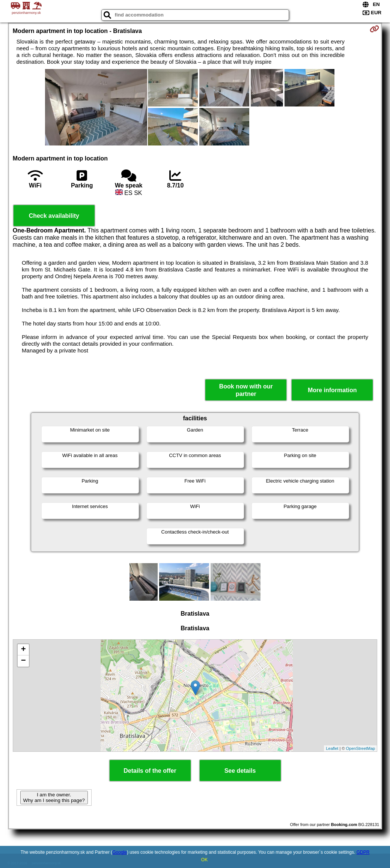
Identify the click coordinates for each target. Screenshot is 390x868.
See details (240, 771)
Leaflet (332, 748)
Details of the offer (150, 771)
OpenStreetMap (361, 748)
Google (120, 852)
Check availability (54, 216)
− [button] (23, 661)
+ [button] (23, 650)
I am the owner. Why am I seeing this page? (54, 798)
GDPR (363, 852)
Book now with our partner (246, 390)
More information (332, 390)
